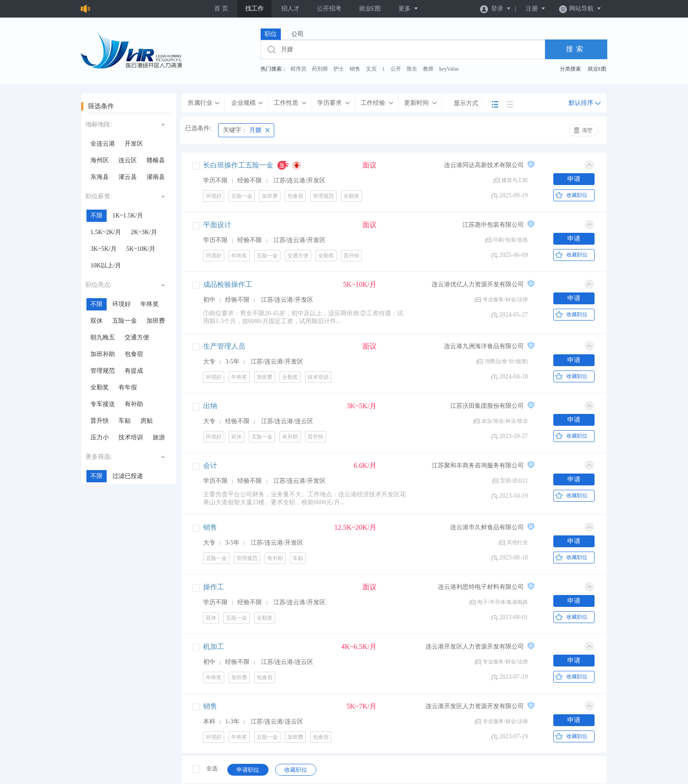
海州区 (100, 160)
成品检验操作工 (228, 284)
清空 (587, 130)
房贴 (147, 421)
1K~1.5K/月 (128, 216)
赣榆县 (156, 160)
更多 (408, 9)
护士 (339, 69)
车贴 (125, 421)
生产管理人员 (224, 346)
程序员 (298, 69)
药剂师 (320, 69)
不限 (97, 216)
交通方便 (137, 337)
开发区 (134, 144)
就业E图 (370, 9)
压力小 (100, 437)
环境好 (122, 304)
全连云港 (103, 144)
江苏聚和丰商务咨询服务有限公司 (478, 465)
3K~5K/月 (104, 249)
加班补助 (103, 354)
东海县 (100, 177)
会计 (210, 465)
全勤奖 (100, 387)
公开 (396, 69)
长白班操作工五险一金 (238, 165)
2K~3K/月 (144, 232)
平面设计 (217, 225)
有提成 (134, 371)
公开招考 (329, 9)
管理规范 (103, 371)
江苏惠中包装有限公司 (493, 225)
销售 (355, 69)
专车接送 (103, 404)
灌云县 (128, 177)
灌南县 (156, 177)
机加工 (214, 647)
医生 (412, 69)
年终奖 (150, 304)
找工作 (254, 9)
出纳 (210, 406)
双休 (97, 321)
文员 (371, 69)
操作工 (214, 587)
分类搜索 (570, 69)
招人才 (290, 9)
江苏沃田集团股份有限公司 (487, 406)
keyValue (449, 69)
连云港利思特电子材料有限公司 (481, 587)
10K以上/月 (106, 265)
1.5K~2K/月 (106, 232)
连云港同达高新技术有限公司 (484, 165)
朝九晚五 (103, 337)
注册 (536, 9)
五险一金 (125, 321)
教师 (428, 69)
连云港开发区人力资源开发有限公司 (475, 647)
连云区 (128, 160)
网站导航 (580, 9)
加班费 (156, 321)
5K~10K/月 (141, 249)
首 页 (221, 9)
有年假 (128, 387)
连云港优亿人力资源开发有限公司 (478, 284)
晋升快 (100, 421)
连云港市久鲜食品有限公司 (487, 527)
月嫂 (242, 130)
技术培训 (131, 437)
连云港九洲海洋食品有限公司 (484, 346)
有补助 (134, 404)
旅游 (159, 437)
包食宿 (134, 354)
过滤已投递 (128, 476)
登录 (496, 9)
